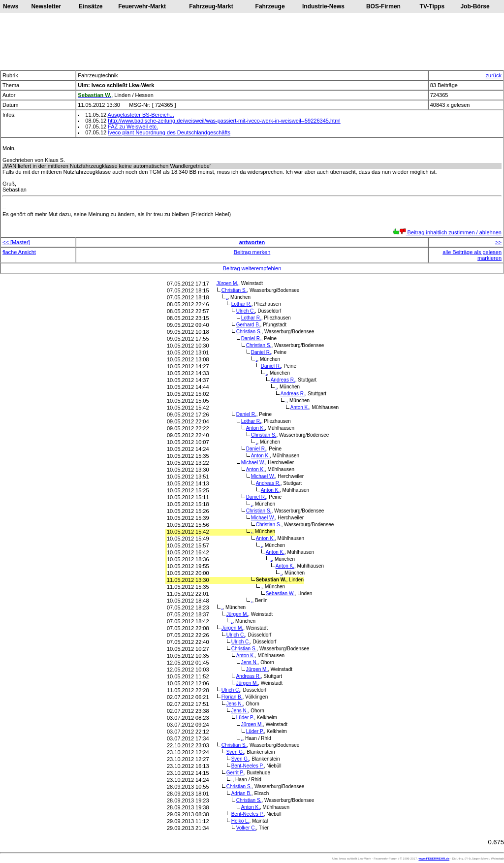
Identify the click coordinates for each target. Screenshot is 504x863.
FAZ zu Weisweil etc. (133, 127)
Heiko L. (240, 821)
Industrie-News (323, 6)
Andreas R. (283, 380)
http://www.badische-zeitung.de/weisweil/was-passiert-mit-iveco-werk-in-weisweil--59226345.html (224, 121)
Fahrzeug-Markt (211, 6)
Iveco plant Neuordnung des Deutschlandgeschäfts (169, 132)
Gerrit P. (235, 773)
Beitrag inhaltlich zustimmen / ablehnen (447, 232)
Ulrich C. (246, 311)
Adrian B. (241, 793)
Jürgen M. (227, 283)
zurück (494, 75)
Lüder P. (245, 718)
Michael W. (253, 463)
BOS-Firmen (383, 6)
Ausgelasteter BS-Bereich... (141, 115)
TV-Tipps (432, 6)
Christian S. (234, 290)
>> (498, 242)
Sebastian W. (280, 593)
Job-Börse (475, 6)
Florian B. (232, 697)
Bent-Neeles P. (248, 766)
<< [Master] (16, 242)
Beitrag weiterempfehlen (252, 268)
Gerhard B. (248, 325)
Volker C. (246, 828)
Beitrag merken (252, 252)
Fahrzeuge (270, 6)
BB (193, 172)
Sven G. (235, 752)
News (11, 6)
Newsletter (46, 6)
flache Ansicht (19, 252)
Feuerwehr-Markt (142, 6)
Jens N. (250, 662)
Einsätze (91, 6)
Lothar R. (241, 304)
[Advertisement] (252, 41)
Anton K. (300, 407)
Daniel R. (251, 338)
